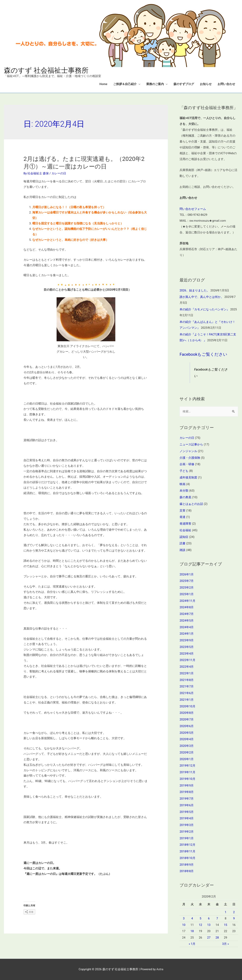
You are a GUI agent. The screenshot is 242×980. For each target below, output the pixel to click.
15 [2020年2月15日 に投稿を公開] (225, 925)
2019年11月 (187, 772)
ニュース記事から (191, 444)
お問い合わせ (226, 84)
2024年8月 (187, 607)
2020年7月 (187, 719)
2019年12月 (187, 766)
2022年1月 (187, 673)
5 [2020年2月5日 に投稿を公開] (200, 918)
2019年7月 (187, 799)
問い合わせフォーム (193, 209)
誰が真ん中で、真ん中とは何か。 (202, 297)
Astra (160, 969)
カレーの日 (59, 173)
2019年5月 (187, 812)
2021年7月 (187, 686)
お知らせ (206, 84)
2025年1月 (187, 594)
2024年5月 (187, 621)
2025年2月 (187, 588)
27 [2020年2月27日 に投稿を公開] (209, 938)
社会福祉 (185, 530)
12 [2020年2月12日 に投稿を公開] (200, 925)
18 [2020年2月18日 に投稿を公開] (192, 931)
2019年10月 (187, 779)
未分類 (184, 491)
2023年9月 (187, 640)
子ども (184, 471)
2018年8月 (187, 871)
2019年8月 (187, 792)
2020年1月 (187, 759)
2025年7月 (187, 581)
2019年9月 (187, 786)
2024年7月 (187, 614)
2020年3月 (187, 746)
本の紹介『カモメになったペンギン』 (205, 309)
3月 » (226, 944)
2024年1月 (187, 634)
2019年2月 (187, 832)
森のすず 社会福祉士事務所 (46, 70)
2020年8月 (187, 713)
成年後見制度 (188, 477)
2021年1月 (187, 700)
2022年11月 (187, 660)
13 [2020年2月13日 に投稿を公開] (209, 925)
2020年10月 (187, 706)
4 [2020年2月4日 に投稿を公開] (192, 918)
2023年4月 (187, 654)
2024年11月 (187, 601)
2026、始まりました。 (195, 290)
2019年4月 (187, 818)
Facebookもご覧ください (203, 354)
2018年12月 (187, 845)
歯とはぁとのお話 (191, 504)
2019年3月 (187, 825)
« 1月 (192, 944)
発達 (182, 517)
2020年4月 (187, 739)
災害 (182, 511)
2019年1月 (187, 838)
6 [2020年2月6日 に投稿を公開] (209, 918)
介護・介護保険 (190, 458)
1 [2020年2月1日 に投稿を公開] (226, 912)
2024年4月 (187, 627)
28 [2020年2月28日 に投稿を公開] (217, 938)
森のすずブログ (184, 84)
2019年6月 (187, 805)
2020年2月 (187, 752)
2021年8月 (187, 680)
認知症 (184, 537)
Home (103, 84)
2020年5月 (187, 733)
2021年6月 (187, 693)
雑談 (182, 550)
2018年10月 (187, 858)
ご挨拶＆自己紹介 (125, 84)
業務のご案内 (155, 84)
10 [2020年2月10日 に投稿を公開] (184, 925)
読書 (182, 543)
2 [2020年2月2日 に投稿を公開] (234, 912)
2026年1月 (187, 574)
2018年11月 (187, 851)
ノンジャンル (188, 451)
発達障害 (185, 524)
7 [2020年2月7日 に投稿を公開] (217, 918)
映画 (182, 484)
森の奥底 (185, 497)
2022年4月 (187, 667)
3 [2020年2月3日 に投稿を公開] (184, 918)
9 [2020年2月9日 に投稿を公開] (234, 918)
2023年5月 (187, 647)
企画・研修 (187, 464)
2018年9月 (187, 865)
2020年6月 (187, 726)
